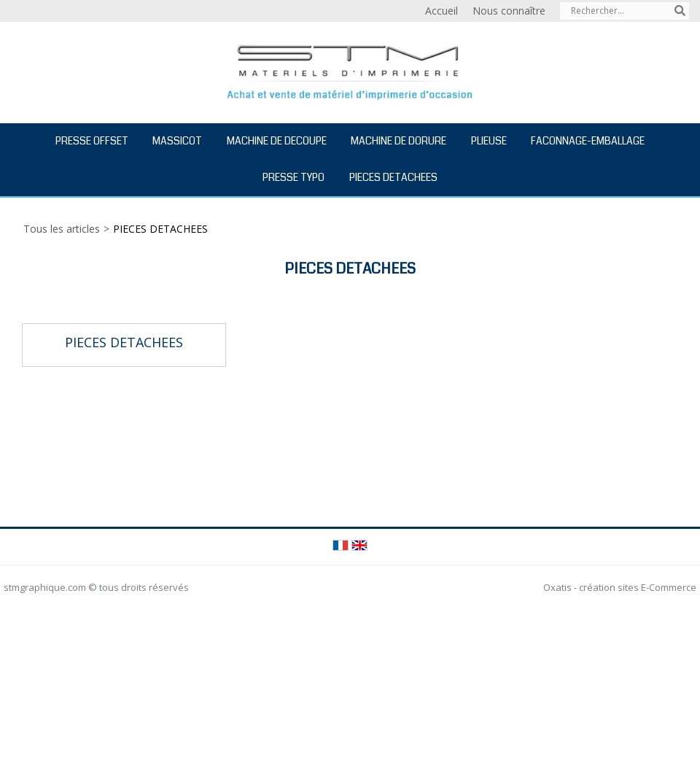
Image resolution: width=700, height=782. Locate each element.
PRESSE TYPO (293, 177)
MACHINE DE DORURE (398, 141)
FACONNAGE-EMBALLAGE (588, 141)
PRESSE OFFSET (92, 141)
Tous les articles (62, 229)
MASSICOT (177, 141)
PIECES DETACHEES (393, 177)
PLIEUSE (489, 141)
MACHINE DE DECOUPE (277, 141)
